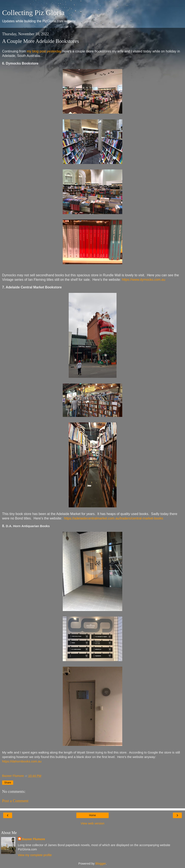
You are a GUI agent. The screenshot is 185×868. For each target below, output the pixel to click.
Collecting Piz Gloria (33, 13)
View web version (92, 823)
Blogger (101, 864)
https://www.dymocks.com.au (144, 280)
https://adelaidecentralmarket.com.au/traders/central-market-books (114, 518)
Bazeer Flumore (34, 839)
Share (8, 783)
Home (92, 815)
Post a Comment (15, 801)
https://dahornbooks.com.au (22, 761)
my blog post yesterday (44, 51)
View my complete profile (35, 855)
